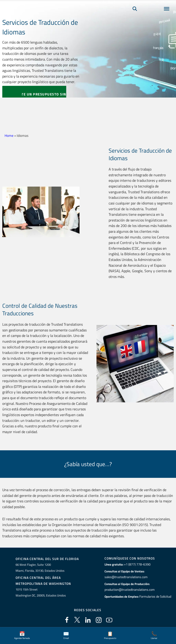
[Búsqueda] (135, 15)
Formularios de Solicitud (155, 596)
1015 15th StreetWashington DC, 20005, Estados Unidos (41, 592)
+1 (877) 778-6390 (136, 564)
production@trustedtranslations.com (129, 589)
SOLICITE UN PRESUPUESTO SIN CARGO (34, 97)
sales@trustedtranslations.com (125, 577)
